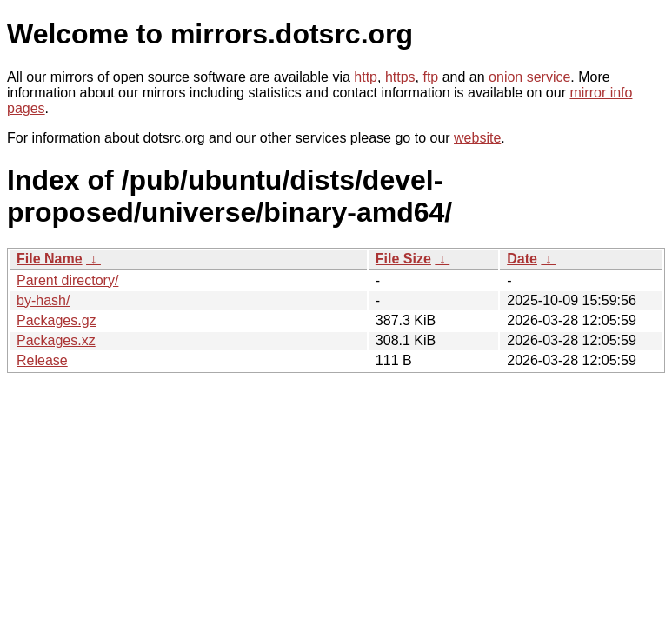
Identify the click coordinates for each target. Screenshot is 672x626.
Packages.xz (56, 340)
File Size (403, 259)
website (477, 138)
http (366, 77)
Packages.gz (57, 320)
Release (42, 360)
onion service (529, 77)
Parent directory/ (67, 280)
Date (522, 259)
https (400, 77)
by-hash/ (43, 300)
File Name (50, 259)
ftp (430, 77)
